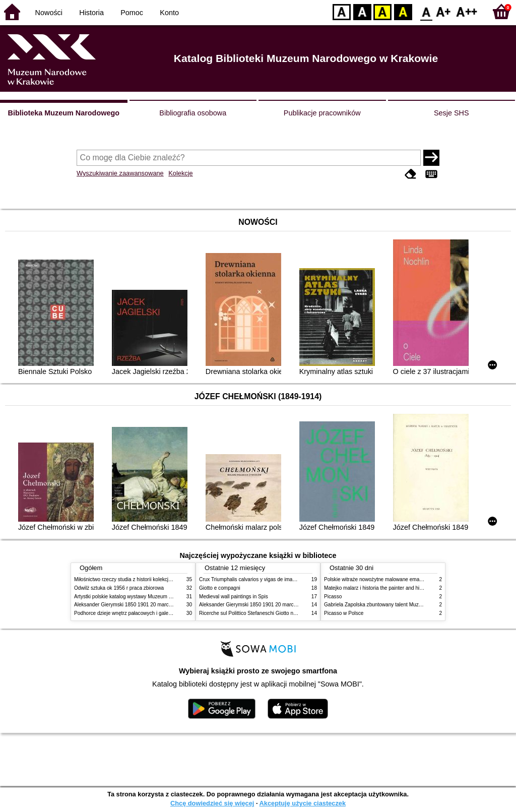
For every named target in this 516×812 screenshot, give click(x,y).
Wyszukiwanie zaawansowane (120, 173)
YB (382, 11)
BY (403, 11)
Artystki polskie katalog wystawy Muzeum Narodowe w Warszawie (148, 597)
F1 (444, 11)
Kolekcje (180, 173)
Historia (91, 13)
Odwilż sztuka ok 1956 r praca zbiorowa (119, 588)
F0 (426, 11)
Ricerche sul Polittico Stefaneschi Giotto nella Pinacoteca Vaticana (274, 613)
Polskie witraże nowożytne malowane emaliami (377, 579)
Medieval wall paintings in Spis (234, 597)
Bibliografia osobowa (193, 113)
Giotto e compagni (220, 588)
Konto (169, 13)
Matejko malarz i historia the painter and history (377, 588)
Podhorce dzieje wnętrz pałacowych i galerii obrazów (134, 613)
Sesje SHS (451, 113)
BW (362, 11)
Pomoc (132, 13)
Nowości (49, 13)
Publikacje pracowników (322, 113)
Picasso (333, 597)
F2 (467, 11)
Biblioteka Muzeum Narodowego (64, 113)
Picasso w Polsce (344, 613)
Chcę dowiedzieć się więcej (212, 803)
